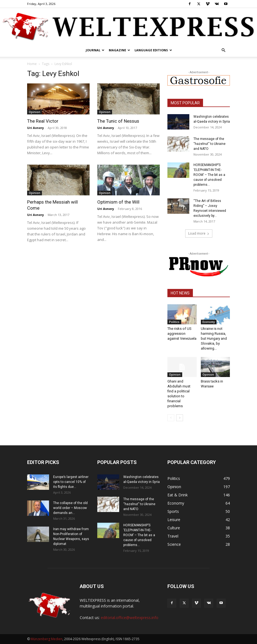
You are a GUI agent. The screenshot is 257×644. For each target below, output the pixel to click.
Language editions (153, 50)
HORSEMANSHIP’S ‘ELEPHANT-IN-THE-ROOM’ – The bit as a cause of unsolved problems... (209, 175)
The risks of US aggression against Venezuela (182, 334)
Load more (199, 233)
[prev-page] (171, 418)
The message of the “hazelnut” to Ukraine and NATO (209, 144)
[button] (223, 50)
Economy (209, 322)
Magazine (119, 50)
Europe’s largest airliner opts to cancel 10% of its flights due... (71, 482)
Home (32, 64)
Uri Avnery (35, 128)
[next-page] (180, 418)
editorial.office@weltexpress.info (130, 618)
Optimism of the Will (118, 202)
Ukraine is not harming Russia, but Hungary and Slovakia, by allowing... (214, 338)
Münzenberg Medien (47, 639)
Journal (95, 50)
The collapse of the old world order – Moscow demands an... (70, 508)
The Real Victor (43, 121)
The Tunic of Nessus (118, 121)
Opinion (35, 112)
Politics (174, 322)
